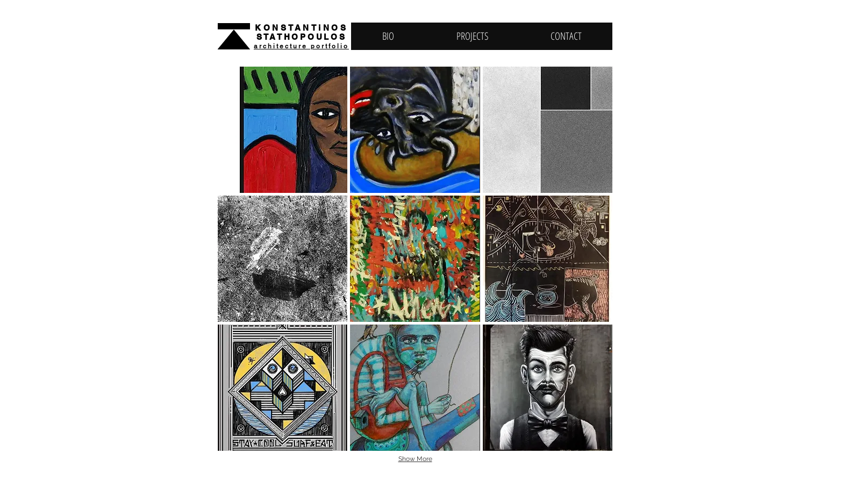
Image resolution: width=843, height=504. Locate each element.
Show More (415, 459)
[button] (283, 130)
